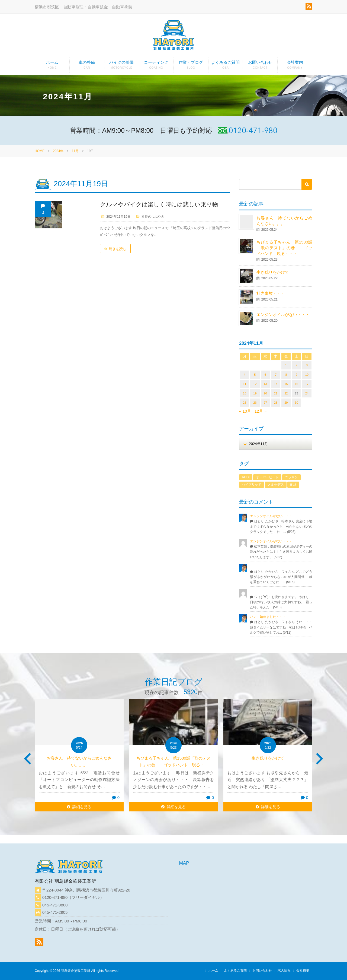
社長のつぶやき (153, 217)
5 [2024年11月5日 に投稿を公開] (255, 375)
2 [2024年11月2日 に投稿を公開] (296, 365)
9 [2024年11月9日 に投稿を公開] (296, 375)
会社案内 (295, 66)
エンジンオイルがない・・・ (283, 314)
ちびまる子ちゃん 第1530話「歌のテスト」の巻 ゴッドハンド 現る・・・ (284, 248)
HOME (40, 151)
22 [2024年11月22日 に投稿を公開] (286, 393)
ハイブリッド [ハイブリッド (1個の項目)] (252, 485)
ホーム (52, 66)
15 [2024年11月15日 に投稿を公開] (286, 384)
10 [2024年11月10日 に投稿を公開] (307, 375)
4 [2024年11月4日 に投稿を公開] (245, 375)
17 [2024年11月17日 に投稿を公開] (307, 384)
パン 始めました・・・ (268, 617)
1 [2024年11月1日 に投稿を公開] (286, 365)
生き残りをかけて (273, 272)
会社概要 (303, 970)
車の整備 (87, 66)
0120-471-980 (55, 897)
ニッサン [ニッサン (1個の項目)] (291, 477)
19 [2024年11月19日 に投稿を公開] (255, 393)
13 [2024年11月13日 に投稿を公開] (265, 384)
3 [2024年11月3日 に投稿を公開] (307, 365)
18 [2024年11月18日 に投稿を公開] (245, 393)
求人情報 (284, 970)
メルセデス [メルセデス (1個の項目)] (276, 485)
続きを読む (118, 249)
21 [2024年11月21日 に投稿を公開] (276, 393)
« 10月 (245, 411)
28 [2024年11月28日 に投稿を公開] (276, 403)
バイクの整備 (122, 66)
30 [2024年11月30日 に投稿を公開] (296, 403)
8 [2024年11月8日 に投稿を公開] (286, 375)
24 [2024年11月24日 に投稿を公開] (307, 393)
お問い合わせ (260, 66)
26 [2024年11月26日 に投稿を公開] (255, 403)
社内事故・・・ (271, 293)
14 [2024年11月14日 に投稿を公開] (276, 384)
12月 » (261, 411)
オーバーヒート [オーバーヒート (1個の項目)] (267, 477)
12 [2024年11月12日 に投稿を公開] (255, 384)
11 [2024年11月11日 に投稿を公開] (245, 384)
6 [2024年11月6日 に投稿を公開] (265, 375)
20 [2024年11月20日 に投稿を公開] (265, 393)
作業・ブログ (191, 66)
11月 (75, 151)
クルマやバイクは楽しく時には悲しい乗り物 (159, 204)
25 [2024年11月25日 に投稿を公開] (245, 403)
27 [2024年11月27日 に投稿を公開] (265, 403)
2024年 (58, 151)
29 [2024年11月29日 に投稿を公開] (286, 403)
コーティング (156, 66)
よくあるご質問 (226, 66)
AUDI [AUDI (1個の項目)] (246, 477)
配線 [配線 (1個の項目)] (293, 485)
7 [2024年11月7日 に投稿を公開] (276, 375)
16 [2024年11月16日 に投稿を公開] (296, 384)
